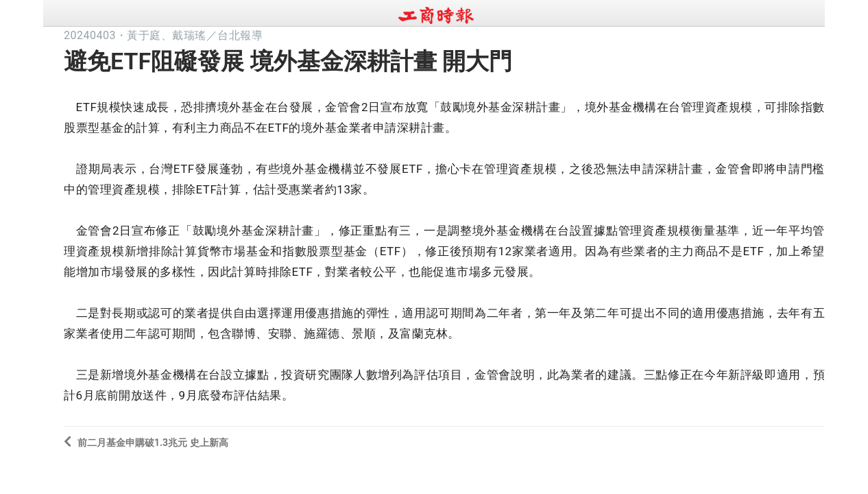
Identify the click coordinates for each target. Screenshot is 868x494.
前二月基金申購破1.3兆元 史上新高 (146, 442)
